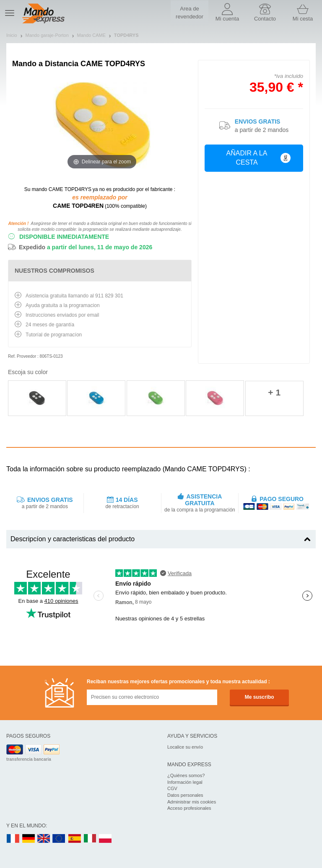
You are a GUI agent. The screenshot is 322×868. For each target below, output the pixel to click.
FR (13, 839)
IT (90, 839)
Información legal (185, 782)
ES (75, 839)
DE (29, 839)
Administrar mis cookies (192, 802)
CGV (172, 788)
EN (59, 839)
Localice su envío (185, 747)
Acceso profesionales (189, 808)
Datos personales (185, 795)
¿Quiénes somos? (186, 775)
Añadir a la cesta (258, 158)
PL (106, 839)
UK (44, 839)
